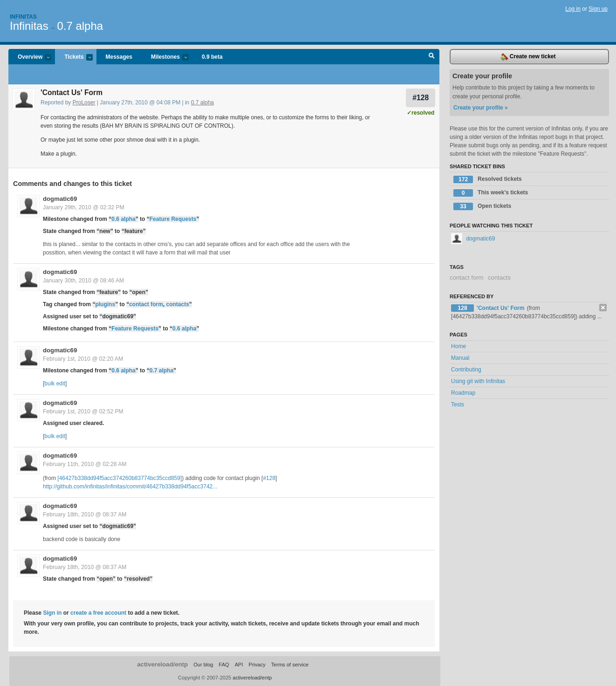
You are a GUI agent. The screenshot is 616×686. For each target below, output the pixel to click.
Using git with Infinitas (478, 381)
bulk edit (55, 384)
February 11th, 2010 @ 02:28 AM (85, 464)
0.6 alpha (123, 219)
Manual (460, 358)
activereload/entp (162, 664)
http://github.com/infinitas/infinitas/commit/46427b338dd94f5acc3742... (130, 487)
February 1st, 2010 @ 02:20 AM (83, 359)
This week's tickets (491, 193)
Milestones (165, 58)
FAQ (224, 665)
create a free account (98, 613)
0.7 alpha (80, 26)
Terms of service (290, 665)
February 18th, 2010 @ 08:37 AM (85, 514)
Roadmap (463, 393)
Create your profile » (481, 108)
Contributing (466, 370)
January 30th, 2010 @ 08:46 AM (83, 281)
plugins (105, 304)
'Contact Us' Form (501, 308)
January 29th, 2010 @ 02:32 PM (84, 207)
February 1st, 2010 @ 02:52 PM (83, 412)
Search (432, 57)
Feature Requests (173, 219)
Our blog (203, 665)
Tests (458, 405)
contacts (177, 304)
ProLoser (84, 103)
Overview (30, 58)
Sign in (52, 613)
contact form (146, 304)
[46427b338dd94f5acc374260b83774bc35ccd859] (120, 478)
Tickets (74, 58)
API (239, 665)
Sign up (598, 9)
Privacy (257, 665)
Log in (573, 9)
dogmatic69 (60, 199)
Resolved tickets (488, 179)
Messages (119, 57)
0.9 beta (212, 57)
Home (459, 346)
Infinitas (23, 17)
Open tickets (482, 206)
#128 (421, 98)
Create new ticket (528, 57)
